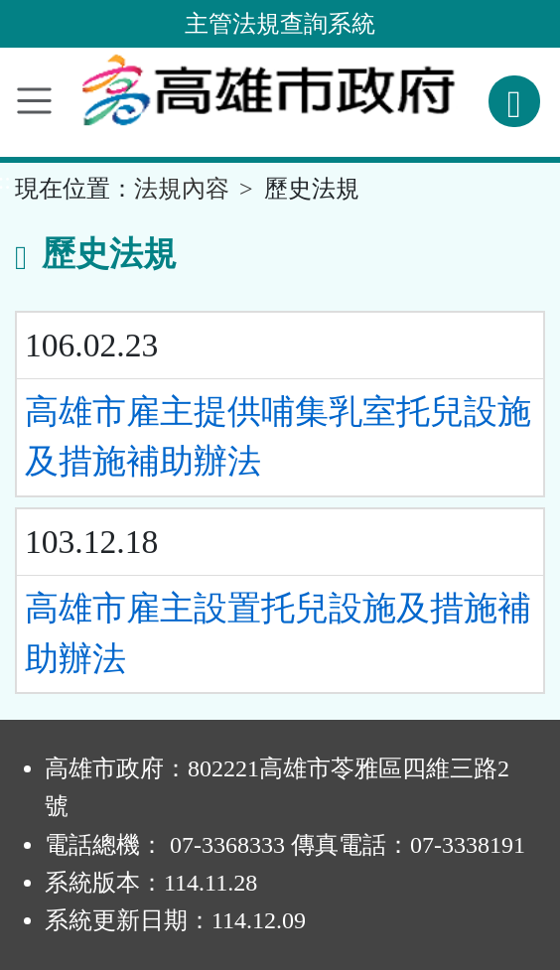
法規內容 (182, 189)
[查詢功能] (514, 101)
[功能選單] (34, 101)
